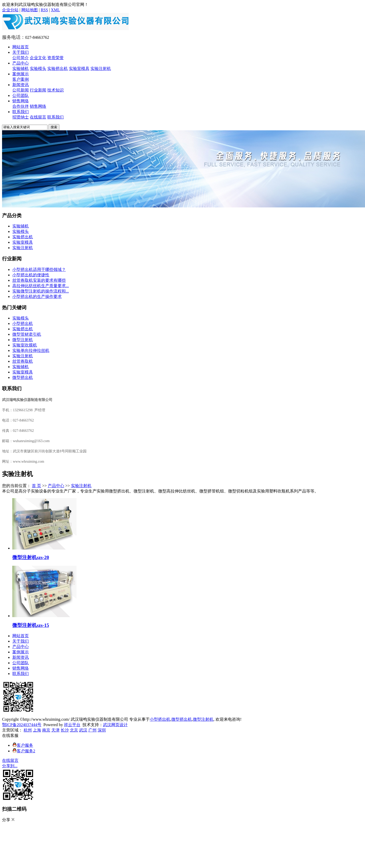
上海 (37, 730)
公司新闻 (21, 90)
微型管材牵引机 (27, 334)
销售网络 (21, 101)
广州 (92, 730)
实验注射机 (101, 68)
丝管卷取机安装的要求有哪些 (39, 280)
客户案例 (21, 79)
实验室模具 (79, 68)
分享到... (10, 766)
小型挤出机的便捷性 (31, 275)
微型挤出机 (23, 377)
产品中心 (21, 63)
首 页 (36, 486)
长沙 (65, 730)
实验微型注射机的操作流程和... (41, 291)
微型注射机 (23, 340)
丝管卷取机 (23, 361)
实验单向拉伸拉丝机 (31, 350)
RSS (44, 10)
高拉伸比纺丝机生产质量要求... (41, 286)
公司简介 (21, 58)
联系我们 (21, 112)
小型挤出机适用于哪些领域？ (39, 269)
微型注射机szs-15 (31, 625)
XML (55, 10)
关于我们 (21, 52)
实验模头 (38, 68)
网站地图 (30, 10)
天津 (55, 730)
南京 (46, 730)
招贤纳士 (21, 117)
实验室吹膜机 (25, 345)
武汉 (83, 730)
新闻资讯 (21, 85)
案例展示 (21, 74)
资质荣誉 (55, 58)
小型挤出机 (23, 323)
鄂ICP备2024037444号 (22, 725)
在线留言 (38, 117)
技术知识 (55, 90)
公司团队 (21, 95)
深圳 (102, 730)
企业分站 (10, 10)
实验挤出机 (58, 68)
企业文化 (38, 58)
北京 (74, 730)
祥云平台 (72, 725)
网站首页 (21, 47)
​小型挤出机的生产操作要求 (37, 296)
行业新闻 (38, 90)
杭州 (28, 730)
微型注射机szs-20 (31, 557)
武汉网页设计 (115, 725)
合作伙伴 (21, 106)
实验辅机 (21, 68)
